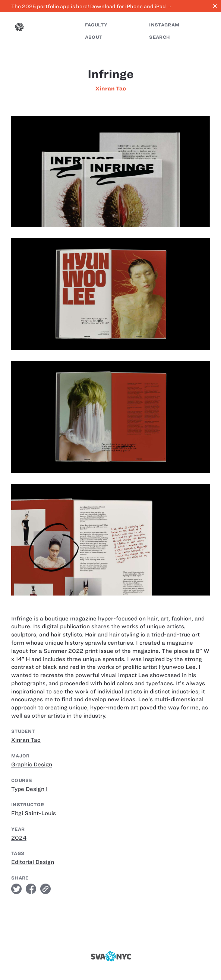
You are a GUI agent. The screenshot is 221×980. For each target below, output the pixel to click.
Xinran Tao (111, 89)
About (94, 37)
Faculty (96, 25)
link (45, 889)
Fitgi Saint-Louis (34, 813)
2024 (19, 838)
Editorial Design (33, 862)
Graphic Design (32, 764)
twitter (16, 889)
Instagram (164, 25)
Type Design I (29, 789)
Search (160, 37)
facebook (31, 889)
